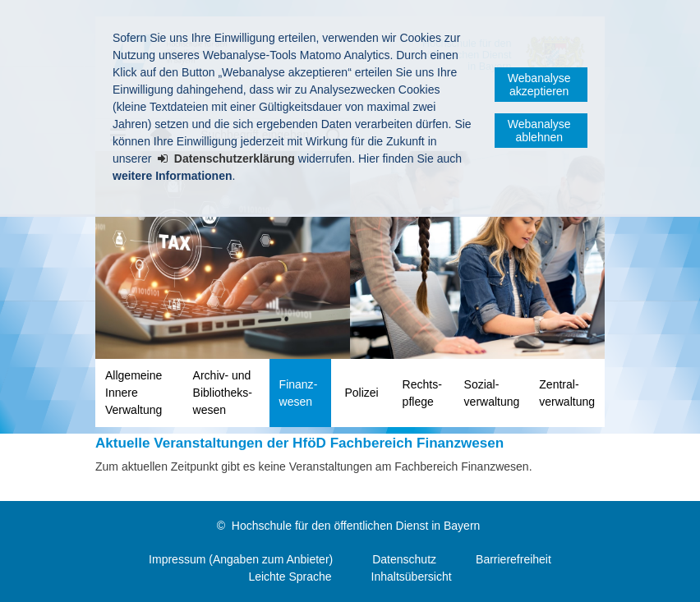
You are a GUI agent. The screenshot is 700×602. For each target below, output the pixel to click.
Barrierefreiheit (513, 559)
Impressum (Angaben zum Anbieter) (241, 559)
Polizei (361, 393)
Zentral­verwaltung (567, 393)
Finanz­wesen (299, 393)
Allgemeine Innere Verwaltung (134, 393)
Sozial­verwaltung (492, 393)
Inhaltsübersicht (412, 577)
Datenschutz (404, 559)
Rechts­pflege (422, 393)
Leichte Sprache (290, 577)
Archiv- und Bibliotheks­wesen (223, 393)
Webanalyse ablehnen (539, 131)
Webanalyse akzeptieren (539, 85)
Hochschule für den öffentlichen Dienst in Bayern (356, 526)
